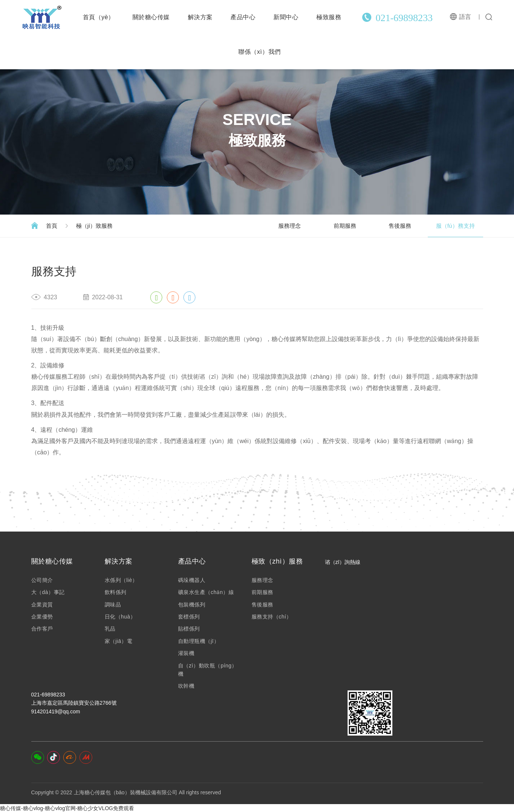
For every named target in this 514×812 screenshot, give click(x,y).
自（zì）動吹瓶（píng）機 (208, 670)
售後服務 (393, 226)
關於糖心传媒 (151, 17)
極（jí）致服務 (99, 226)
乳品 (110, 629)
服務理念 (272, 226)
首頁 (53, 226)
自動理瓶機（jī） (199, 641)
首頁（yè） (99, 17)
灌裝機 (186, 653)
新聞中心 (286, 17)
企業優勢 (42, 617)
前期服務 (332, 226)
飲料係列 (116, 592)
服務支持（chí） (272, 617)
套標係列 (189, 617)
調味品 (113, 605)
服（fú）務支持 (453, 226)
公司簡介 (42, 580)
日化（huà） (120, 617)
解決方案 (200, 17)
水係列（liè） (121, 580)
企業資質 (42, 605)
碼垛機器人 (192, 580)
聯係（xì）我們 (259, 52)
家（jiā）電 (119, 641)
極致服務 (329, 17)
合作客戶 (42, 629)
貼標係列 (189, 629)
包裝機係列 (192, 605)
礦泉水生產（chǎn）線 (206, 592)
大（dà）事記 (48, 592)
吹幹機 (186, 686)
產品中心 (243, 17)
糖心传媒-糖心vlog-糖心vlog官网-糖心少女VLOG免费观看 (67, 808)
